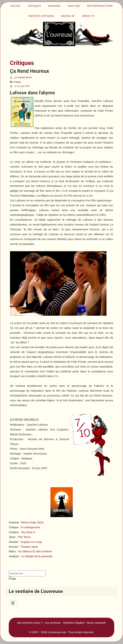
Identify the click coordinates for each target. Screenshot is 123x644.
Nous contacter (96, 623)
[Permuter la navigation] (13, 603)
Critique (17, 82)
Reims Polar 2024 (32, 522)
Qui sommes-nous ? (30, 623)
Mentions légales (74, 623)
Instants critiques (41, 16)
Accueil (15, 6)
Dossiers (54, 6)
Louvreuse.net (57, 632)
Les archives (53, 623)
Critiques (35, 6)
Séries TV (88, 16)
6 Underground (30, 527)
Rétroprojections (100, 6)
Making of (68, 16)
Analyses (74, 6)
